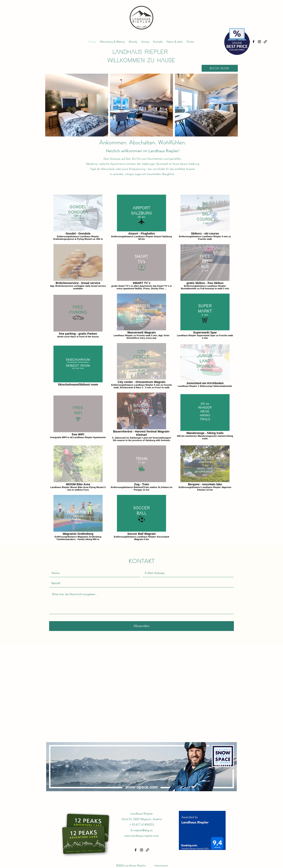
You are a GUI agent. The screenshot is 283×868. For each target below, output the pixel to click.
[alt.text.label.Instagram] (259, 42)
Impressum (161, 865)
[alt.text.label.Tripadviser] (265, 42)
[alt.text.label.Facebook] (254, 42)
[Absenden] (141, 626)
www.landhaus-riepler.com (142, 836)
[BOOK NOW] (220, 68)
